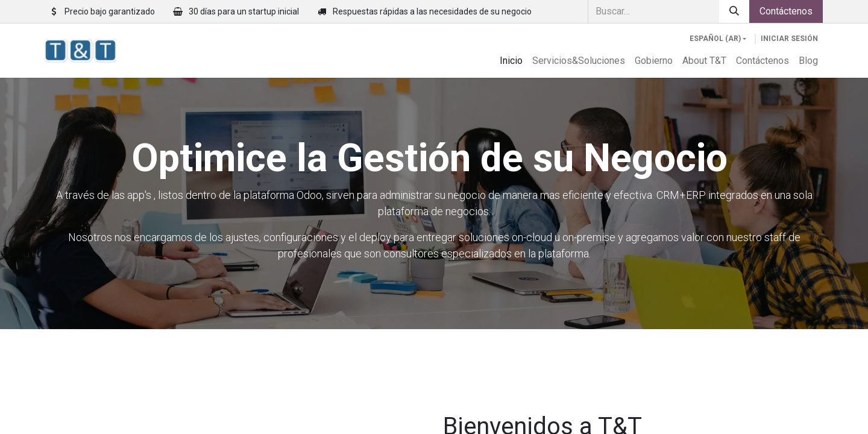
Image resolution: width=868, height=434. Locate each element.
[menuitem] (511, 61)
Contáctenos (786, 11)
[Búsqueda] (734, 11)
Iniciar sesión (789, 39)
